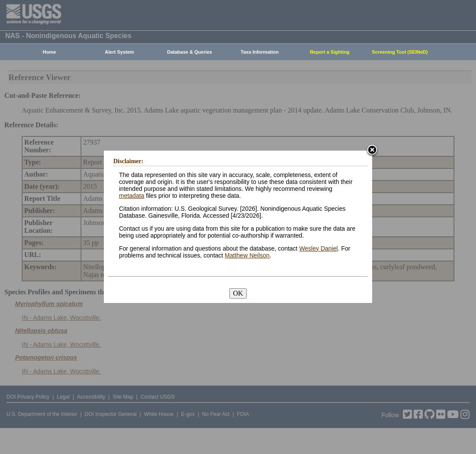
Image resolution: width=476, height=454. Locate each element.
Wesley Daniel (318, 248)
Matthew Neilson (247, 255)
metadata (132, 196)
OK (238, 293)
